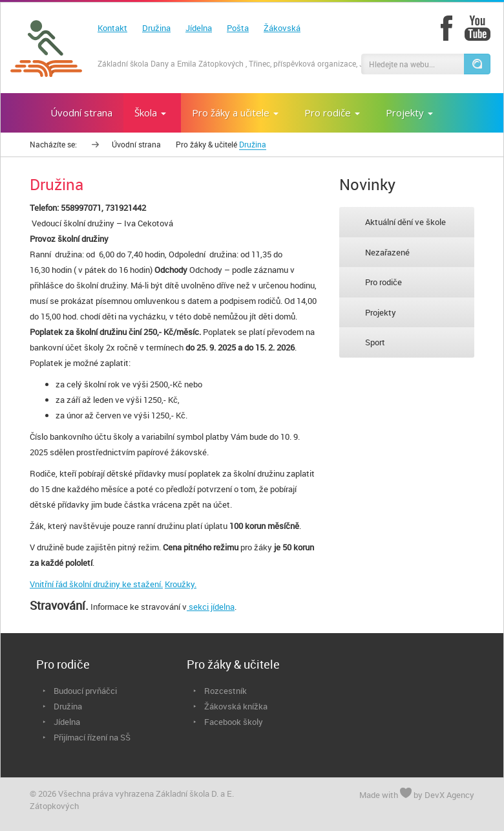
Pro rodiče (383, 282)
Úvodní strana (136, 144)
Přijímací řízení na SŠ (92, 737)
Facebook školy (234, 722)
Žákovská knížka (236, 706)
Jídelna (199, 28)
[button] (477, 64)
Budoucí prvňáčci (85, 691)
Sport (375, 342)
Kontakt (112, 28)
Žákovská (282, 28)
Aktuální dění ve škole (405, 222)
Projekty (381, 312)
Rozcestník (226, 691)
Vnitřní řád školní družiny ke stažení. (96, 584)
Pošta (238, 28)
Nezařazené (387, 252)
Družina (156, 28)
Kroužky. (181, 584)
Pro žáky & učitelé (206, 144)
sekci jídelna (211, 607)
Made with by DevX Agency (417, 794)
